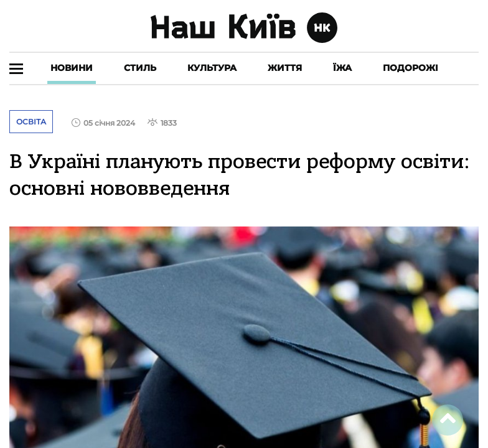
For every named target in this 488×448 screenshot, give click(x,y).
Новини (72, 68)
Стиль (140, 68)
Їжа (342, 68)
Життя (285, 68)
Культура (212, 68)
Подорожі (411, 68)
